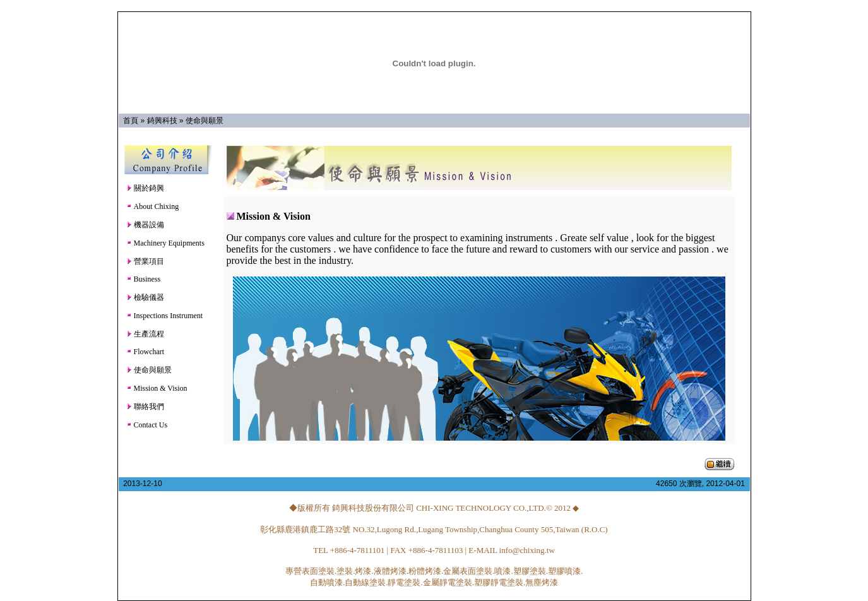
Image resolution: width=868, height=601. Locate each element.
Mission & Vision (157, 388)
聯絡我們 (145, 407)
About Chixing (153, 206)
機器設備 (145, 225)
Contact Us (147, 425)
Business (144, 279)
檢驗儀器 (145, 297)
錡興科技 (162, 121)
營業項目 (145, 261)
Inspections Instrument (165, 316)
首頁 (131, 121)
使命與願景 (205, 121)
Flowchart (146, 352)
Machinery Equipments (165, 243)
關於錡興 (145, 188)
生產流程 (145, 334)
